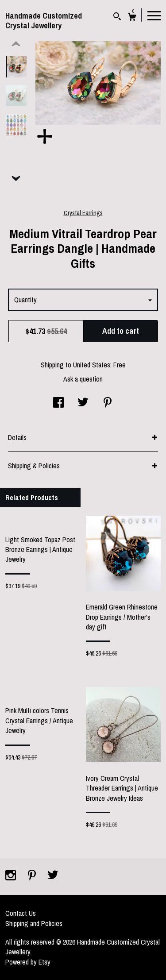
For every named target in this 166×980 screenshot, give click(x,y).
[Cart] (132, 18)
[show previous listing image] (16, 44)
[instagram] (12, 876)
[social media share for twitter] (83, 403)
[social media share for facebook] (58, 403)
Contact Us (21, 913)
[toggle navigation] (154, 15)
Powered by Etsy (28, 962)
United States (92, 365)
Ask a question (83, 379)
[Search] (117, 17)
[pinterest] (33, 876)
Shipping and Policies (34, 923)
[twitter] (53, 876)
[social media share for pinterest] (108, 403)
